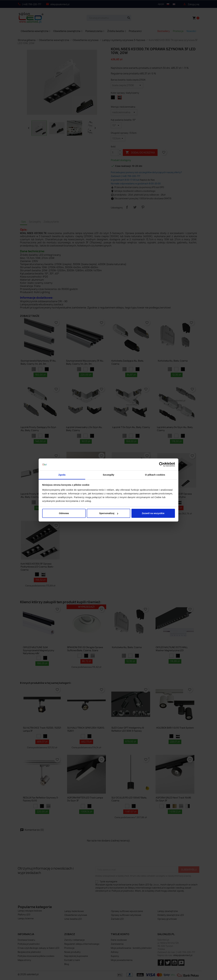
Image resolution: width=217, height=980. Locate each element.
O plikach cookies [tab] (155, 475)
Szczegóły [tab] (108, 475)
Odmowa (64, 513)
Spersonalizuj (109, 513)
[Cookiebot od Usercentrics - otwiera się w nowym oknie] (161, 465)
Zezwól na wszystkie (153, 513)
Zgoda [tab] (62, 475)
